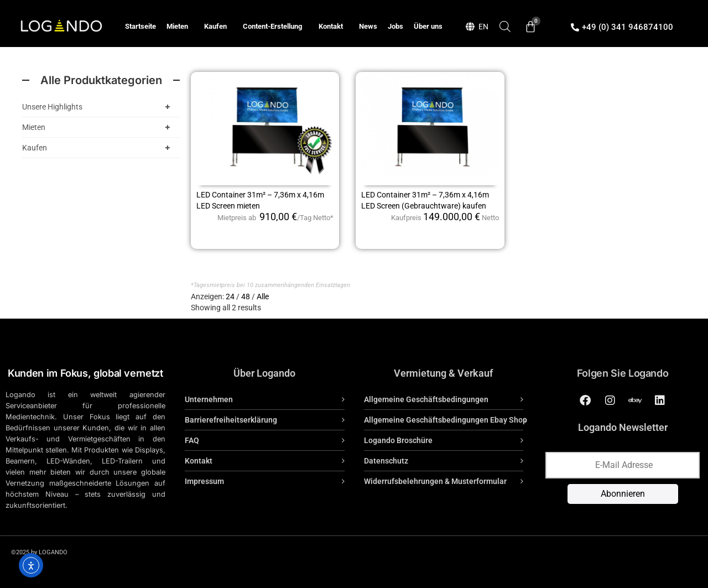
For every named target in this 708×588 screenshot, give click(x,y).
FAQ (192, 440)
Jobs (395, 26)
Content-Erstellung (275, 27)
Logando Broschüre (398, 440)
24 (230, 296)
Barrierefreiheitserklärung (231, 420)
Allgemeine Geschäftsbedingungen (426, 399)
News (368, 26)
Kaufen (218, 27)
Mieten (180, 27)
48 (246, 296)
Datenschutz (386, 461)
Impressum (204, 481)
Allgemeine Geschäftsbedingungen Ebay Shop (446, 420)
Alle (263, 296)
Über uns (428, 26)
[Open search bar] (505, 26)
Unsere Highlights (98, 107)
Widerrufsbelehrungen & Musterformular (435, 481)
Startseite (140, 26)
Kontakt (334, 27)
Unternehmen (209, 399)
